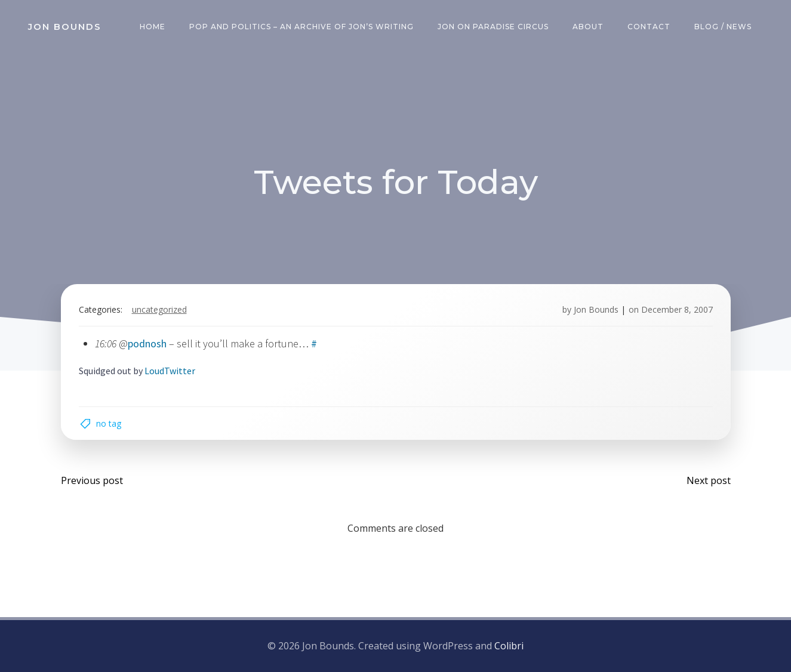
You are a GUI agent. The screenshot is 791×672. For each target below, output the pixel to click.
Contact (649, 27)
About (588, 27)
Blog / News (723, 27)
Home (153, 27)
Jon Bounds (596, 309)
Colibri (509, 646)
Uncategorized (159, 309)
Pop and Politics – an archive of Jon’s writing (301, 27)
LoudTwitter (170, 371)
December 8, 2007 (677, 309)
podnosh (147, 343)
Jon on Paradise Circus (493, 27)
